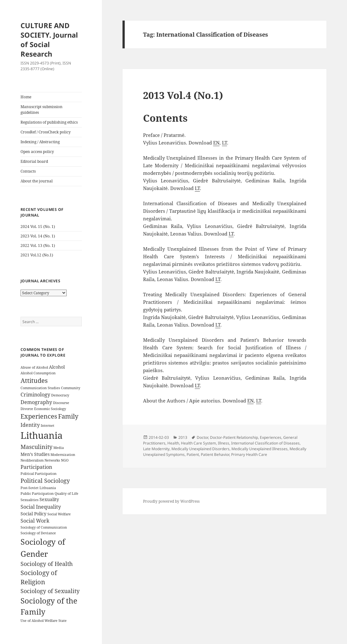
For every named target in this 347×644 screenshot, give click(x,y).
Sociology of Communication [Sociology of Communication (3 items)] (44, 527)
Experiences (271, 437)
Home (26, 97)
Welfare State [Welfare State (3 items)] (56, 621)
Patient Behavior (215, 454)
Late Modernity (156, 449)
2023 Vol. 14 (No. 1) (38, 236)
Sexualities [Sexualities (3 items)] (30, 500)
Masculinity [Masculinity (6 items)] (36, 447)
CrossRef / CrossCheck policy (46, 132)
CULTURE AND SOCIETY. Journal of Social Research (49, 40)
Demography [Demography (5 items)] (36, 402)
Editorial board (34, 161)
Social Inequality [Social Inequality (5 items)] (41, 507)
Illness (224, 443)
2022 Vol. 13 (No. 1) (38, 245)
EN (216, 143)
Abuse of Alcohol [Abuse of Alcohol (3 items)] (34, 367)
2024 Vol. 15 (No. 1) (38, 227)
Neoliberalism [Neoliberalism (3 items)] (32, 460)
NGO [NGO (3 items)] (65, 460)
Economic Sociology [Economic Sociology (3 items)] (50, 409)
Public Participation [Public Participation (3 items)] (37, 494)
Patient (193, 454)
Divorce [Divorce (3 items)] (27, 409)
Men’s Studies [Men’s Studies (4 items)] (35, 454)
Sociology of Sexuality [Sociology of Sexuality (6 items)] (50, 591)
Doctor (202, 437)
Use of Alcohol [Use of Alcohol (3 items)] (32, 621)
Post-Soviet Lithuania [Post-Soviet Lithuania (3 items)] (38, 488)
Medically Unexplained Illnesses (260, 449)
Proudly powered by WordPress (171, 501)
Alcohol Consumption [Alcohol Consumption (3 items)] (38, 373)
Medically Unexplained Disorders (200, 449)
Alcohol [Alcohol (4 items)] (57, 367)
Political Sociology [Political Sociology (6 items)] (45, 481)
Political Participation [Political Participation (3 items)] (39, 474)
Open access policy (37, 152)
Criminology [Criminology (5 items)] (35, 395)
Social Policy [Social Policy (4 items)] (33, 514)
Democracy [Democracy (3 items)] (60, 395)
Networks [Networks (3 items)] (52, 460)
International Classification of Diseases (265, 443)
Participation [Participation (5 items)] (36, 467)
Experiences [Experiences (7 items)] (39, 416)
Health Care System (198, 443)
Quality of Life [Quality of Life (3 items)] (66, 494)
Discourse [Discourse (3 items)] (61, 403)
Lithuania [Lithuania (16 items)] (42, 435)
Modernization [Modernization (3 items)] (63, 455)
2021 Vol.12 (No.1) (37, 255)
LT (224, 143)
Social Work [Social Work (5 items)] (35, 521)
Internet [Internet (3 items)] (48, 426)
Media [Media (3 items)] (59, 448)
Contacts (28, 171)
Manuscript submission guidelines (42, 110)
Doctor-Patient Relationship (234, 437)
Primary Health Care (249, 454)
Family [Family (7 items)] (68, 416)
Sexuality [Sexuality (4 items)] (49, 499)
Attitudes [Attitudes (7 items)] (34, 380)
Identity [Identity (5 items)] (30, 425)
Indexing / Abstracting (40, 142)
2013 (183, 437)
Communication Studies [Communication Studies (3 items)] (40, 388)
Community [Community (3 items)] (71, 388)
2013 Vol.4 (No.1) (183, 95)
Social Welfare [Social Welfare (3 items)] (59, 514)
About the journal (37, 181)
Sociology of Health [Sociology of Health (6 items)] (47, 564)
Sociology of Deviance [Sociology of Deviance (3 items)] (38, 533)
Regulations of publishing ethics (49, 122)
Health (173, 443)
